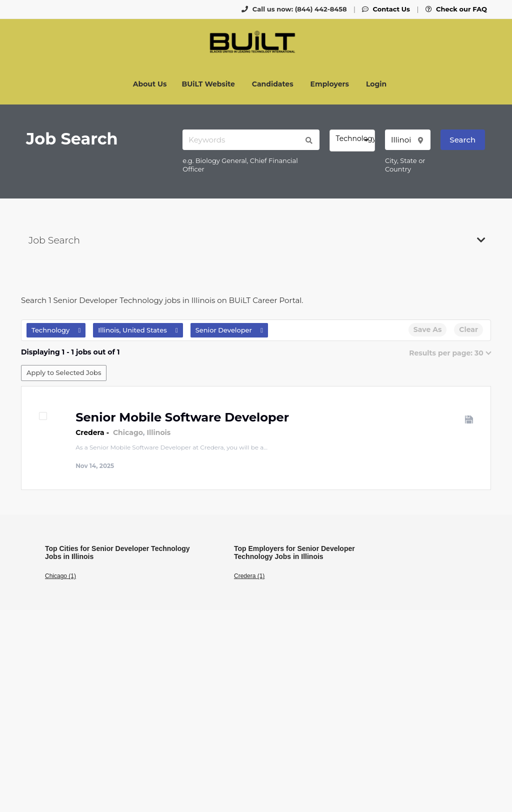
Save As (427, 329)
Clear (468, 329)
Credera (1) (249, 576)
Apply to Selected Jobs (64, 372)
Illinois (158, 432)
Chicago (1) (60, 576)
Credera (90, 432)
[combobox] (352, 140)
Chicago (128, 432)
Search (462, 140)
